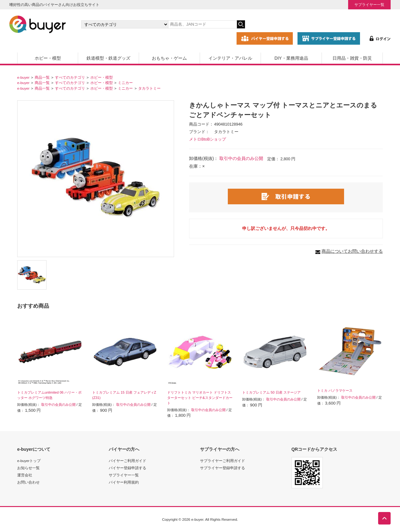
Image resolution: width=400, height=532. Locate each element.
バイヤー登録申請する (127, 468)
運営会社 (25, 475)
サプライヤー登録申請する (222, 468)
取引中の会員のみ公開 (241, 158)
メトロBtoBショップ (207, 139)
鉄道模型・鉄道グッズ (108, 58)
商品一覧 (42, 77)
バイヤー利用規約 (124, 482)
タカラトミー (149, 88)
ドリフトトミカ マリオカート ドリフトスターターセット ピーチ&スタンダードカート (200, 398)
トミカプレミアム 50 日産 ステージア (271, 392)
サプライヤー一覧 (369, 5)
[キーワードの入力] (202, 24)
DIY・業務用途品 (291, 58)
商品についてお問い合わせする (352, 251)
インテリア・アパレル (230, 58)
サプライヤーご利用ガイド (222, 461)
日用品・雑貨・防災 (352, 58)
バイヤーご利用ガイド (127, 461)
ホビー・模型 (48, 58)
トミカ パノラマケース (335, 390)
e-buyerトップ (29, 461)
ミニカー (125, 83)
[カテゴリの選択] (125, 24)
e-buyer (23, 77)
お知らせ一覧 (28, 468)
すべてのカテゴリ (70, 77)
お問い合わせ (28, 482)
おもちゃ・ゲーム (169, 58)
